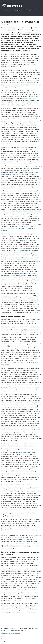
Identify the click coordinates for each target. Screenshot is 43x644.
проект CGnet (31, 121)
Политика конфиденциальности (11, 634)
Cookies (4, 636)
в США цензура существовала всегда (24, 251)
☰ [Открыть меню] (40, 6)
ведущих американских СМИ (26, 452)
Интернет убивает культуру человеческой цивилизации (18, 85)
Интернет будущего (16, 571)
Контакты (4, 639)
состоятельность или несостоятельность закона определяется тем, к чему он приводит (19, 228)
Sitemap (4, 641)
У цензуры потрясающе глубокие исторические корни (22, 261)
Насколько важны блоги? (23, 540)
